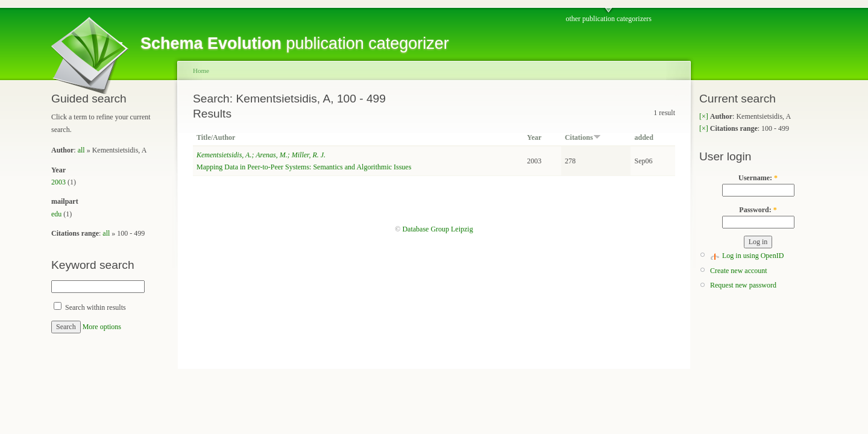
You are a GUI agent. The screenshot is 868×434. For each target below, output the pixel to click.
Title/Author (216, 137)
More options (102, 327)
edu (56, 214)
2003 (58, 182)
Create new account (739, 271)
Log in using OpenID (753, 256)
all (81, 150)
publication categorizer (295, 43)
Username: (758, 178)
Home (201, 71)
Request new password (743, 285)
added (643, 137)
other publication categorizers (609, 19)
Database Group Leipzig (437, 229)
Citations (583, 137)
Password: (758, 210)
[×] (704, 116)
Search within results (90, 307)
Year (534, 137)
